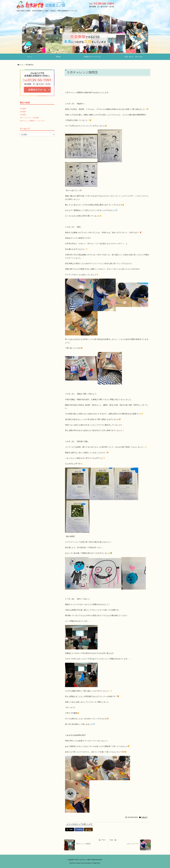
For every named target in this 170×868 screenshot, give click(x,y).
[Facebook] (79, 829)
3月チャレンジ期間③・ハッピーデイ (32, 121)
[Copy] (88, 829)
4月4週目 (23, 109)
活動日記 (31, 65)
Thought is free (96, 863)
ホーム (21, 65)
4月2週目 (23, 115)
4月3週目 (23, 112)
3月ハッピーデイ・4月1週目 (29, 118)
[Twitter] (70, 829)
